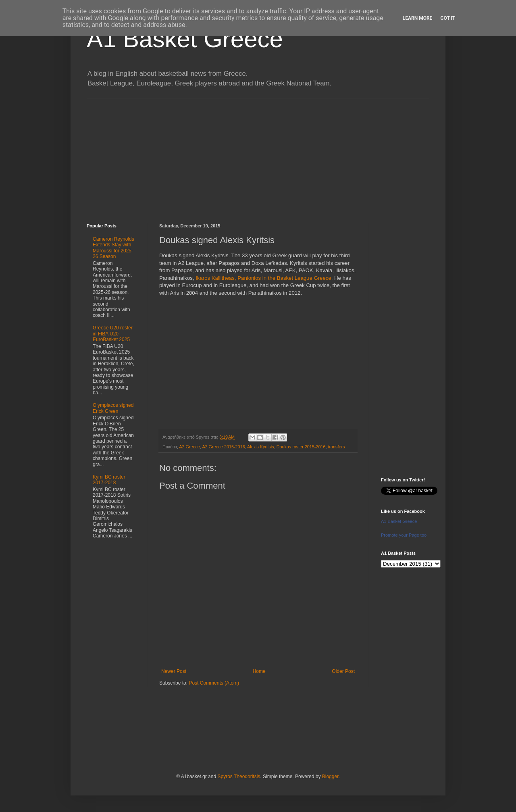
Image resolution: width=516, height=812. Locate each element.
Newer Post (174, 671)
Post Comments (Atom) (214, 683)
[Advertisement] (258, 155)
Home (259, 671)
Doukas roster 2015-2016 (301, 447)
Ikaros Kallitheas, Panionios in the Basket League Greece (263, 278)
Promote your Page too (404, 535)
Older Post (343, 671)
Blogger (330, 777)
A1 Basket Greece (185, 39)
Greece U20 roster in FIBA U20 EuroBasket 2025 (113, 334)
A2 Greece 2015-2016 (223, 447)
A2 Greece (189, 447)
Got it (448, 18)
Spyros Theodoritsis (239, 777)
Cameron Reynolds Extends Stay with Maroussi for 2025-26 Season (113, 248)
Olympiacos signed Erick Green (113, 408)
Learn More (418, 18)
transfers (336, 447)
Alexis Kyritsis (261, 447)
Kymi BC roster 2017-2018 (109, 480)
